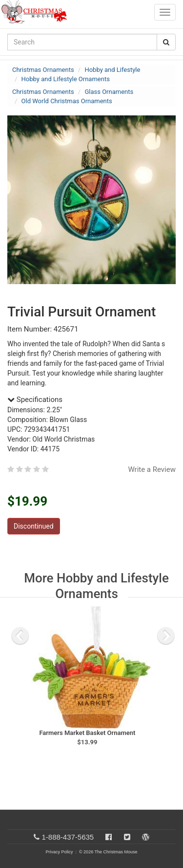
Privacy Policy (59, 852)
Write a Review (152, 469)
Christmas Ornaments (43, 70)
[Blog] (146, 837)
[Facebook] (109, 837)
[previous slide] (20, 636)
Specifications (35, 400)
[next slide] (166, 636)
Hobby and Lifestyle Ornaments (66, 79)
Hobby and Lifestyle (112, 70)
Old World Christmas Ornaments (67, 101)
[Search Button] (166, 42)
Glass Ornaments (109, 92)
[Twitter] (127, 837)
